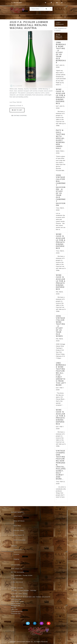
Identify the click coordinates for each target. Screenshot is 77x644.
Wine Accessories (20, 540)
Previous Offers (19, 530)
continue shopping (19, 116)
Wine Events (18, 516)
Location (16, 554)
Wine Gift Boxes (19, 521)
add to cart (17, 110)
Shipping (16, 559)
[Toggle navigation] (65, 17)
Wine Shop (17, 526)
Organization (18, 550)
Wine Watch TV (19, 535)
